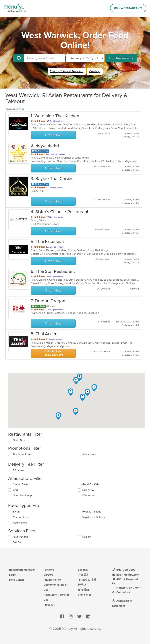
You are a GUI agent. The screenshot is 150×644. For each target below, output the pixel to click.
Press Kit (49, 605)
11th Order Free (22, 454)
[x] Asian (20, 109)
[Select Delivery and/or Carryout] (85, 58)
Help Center (17, 580)
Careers (48, 575)
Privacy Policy (52, 580)
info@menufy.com (126, 575)
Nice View (88, 490)
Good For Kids (91, 484)
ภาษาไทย (84, 590)
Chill (15, 490)
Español (83, 570)
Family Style (20, 523)
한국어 (82, 585)
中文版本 (83, 575)
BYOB (16, 512)
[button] (94, 388)
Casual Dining (21, 484)
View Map (95, 71)
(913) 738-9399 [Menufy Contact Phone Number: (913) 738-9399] (124, 570)
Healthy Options (92, 512)
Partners (49, 570)
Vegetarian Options (94, 517)
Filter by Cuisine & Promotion (67, 71)
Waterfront (88, 496)
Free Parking (20, 537)
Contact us (121, 592)
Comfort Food (21, 517)
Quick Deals (89, 454)
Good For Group (22, 496)
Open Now (19, 440)
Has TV (87, 537)
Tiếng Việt (84, 595)
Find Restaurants (121, 58)
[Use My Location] (19, 58)
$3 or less (19, 470)
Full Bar (17, 542)
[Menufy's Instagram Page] (71, 617)
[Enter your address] (44, 58)
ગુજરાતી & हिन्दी (87, 580)
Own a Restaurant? (128, 8)
